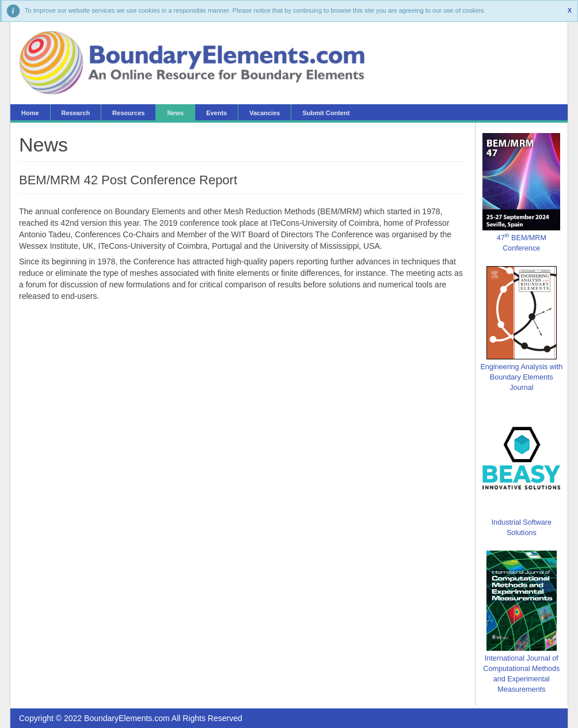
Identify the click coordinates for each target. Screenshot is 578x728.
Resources (128, 113)
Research (76, 113)
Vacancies (265, 113)
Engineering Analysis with (521, 367)
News (175, 113)
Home (30, 113)
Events (216, 113)
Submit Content (326, 113)
